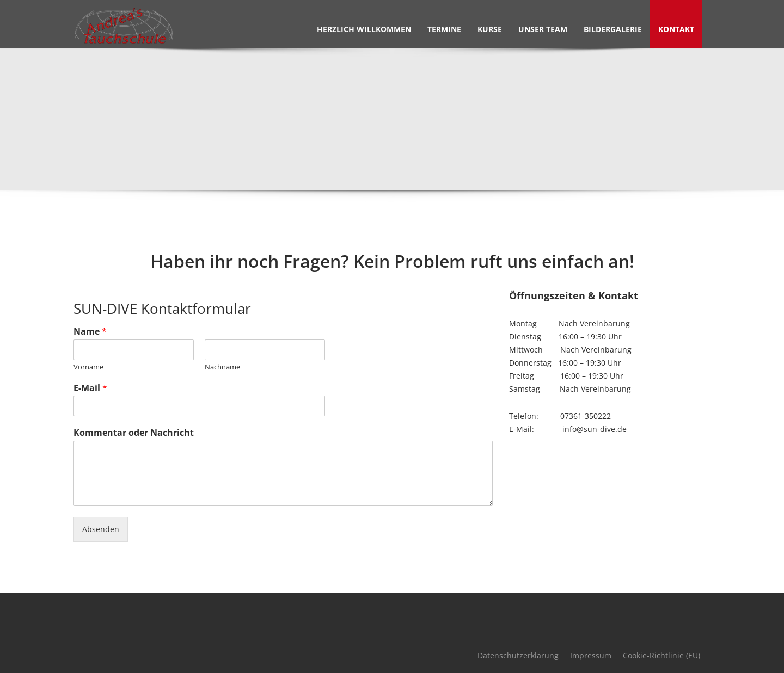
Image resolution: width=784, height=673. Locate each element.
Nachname (222, 367)
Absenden (101, 529)
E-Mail (90, 388)
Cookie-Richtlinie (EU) (661, 655)
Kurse (490, 29)
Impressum (591, 655)
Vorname (88, 367)
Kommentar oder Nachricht (134, 433)
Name (90, 332)
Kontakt (676, 29)
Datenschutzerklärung (518, 655)
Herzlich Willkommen (364, 29)
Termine (444, 29)
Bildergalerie (613, 29)
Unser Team (543, 29)
